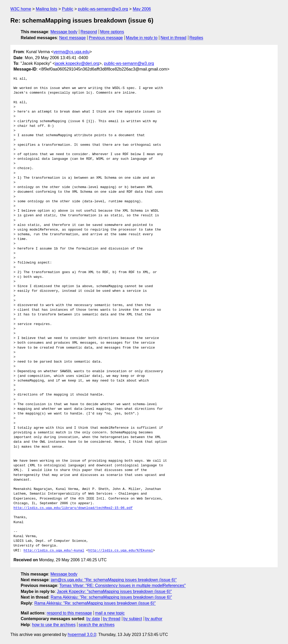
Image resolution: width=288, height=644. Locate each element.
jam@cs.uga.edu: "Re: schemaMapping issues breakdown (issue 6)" (114, 580)
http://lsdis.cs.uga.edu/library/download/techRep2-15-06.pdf (73, 508)
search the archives (97, 625)
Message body (64, 32)
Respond (89, 32)
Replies (196, 38)
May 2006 (142, 9)
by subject (133, 619)
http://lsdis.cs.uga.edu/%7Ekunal (121, 551)
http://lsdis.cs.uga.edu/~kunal (54, 551)
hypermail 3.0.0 (82, 635)
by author (154, 619)
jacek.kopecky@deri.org (77, 63)
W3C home (21, 9)
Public (68, 9)
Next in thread (174, 38)
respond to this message (69, 613)
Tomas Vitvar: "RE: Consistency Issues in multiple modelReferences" (123, 586)
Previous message (106, 38)
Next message (73, 38)
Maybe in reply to (142, 38)
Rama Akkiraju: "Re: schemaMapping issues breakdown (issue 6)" (111, 597)
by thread (112, 619)
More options (112, 32)
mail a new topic (110, 613)
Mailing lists (46, 9)
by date (93, 619)
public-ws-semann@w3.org (103, 9)
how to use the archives (54, 625)
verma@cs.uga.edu (71, 52)
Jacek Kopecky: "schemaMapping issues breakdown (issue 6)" (114, 591)
